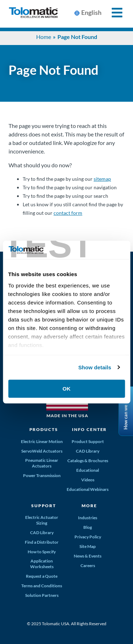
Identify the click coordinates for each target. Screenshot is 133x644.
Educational (88, 470)
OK (66, 389)
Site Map (88, 546)
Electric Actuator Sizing (42, 520)
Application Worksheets (42, 564)
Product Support (88, 441)
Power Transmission (42, 475)
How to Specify (42, 552)
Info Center (89, 429)
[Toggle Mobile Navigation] (113, 13)
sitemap (102, 179)
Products (44, 429)
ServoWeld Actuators (42, 451)
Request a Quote (42, 576)
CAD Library (88, 451)
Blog (88, 527)
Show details (95, 367)
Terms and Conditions (42, 586)
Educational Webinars (88, 489)
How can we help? (126, 411)
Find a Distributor (42, 542)
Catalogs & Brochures (88, 461)
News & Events (88, 556)
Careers (88, 565)
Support (44, 506)
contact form (68, 213)
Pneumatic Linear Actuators (42, 463)
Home (44, 37)
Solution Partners (42, 595)
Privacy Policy (88, 537)
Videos (88, 480)
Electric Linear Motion (42, 441)
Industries (88, 518)
